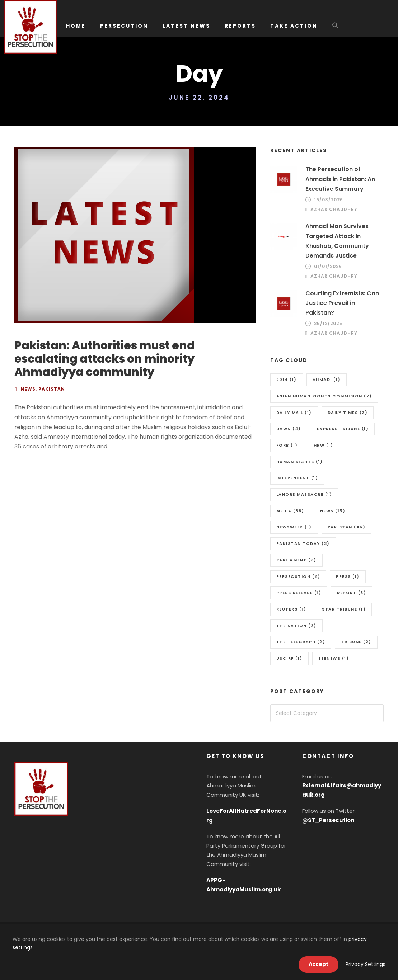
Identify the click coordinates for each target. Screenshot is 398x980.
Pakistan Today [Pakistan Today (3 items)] (303, 543)
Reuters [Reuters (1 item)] (291, 609)
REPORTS (240, 26)
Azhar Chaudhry (334, 209)
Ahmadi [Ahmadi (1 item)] (327, 380)
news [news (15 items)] (333, 511)
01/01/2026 (328, 266)
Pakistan (52, 389)
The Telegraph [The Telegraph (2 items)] (301, 642)
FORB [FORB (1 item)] (287, 445)
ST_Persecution (331, 820)
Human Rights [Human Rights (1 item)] (300, 462)
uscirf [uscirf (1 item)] (289, 658)
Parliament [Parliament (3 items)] (296, 560)
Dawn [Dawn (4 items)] (289, 429)
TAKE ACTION (294, 26)
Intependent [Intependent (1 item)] (297, 478)
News (28, 389)
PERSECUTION (124, 26)
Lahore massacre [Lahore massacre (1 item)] (304, 494)
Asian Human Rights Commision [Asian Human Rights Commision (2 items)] (324, 396)
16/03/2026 (329, 200)
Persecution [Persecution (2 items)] (298, 576)
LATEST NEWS (186, 26)
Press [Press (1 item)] (348, 576)
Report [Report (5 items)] (352, 593)
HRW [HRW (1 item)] (324, 445)
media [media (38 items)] (290, 511)
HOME (76, 26)
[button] (336, 29)
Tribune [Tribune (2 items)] (356, 642)
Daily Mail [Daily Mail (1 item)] (294, 413)
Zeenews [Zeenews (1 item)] (334, 658)
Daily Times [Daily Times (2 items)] (348, 413)
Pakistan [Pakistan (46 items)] (347, 527)
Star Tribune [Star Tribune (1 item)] (344, 609)
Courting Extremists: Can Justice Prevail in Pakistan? (342, 303)
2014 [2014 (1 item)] (287, 380)
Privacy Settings (366, 964)
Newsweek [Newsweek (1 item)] (294, 527)
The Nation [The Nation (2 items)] (296, 626)
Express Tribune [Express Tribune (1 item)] (343, 429)
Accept (319, 964)
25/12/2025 (328, 323)
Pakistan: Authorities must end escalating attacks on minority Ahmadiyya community (105, 359)
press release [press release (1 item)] (299, 593)
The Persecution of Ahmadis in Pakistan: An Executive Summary (340, 179)
